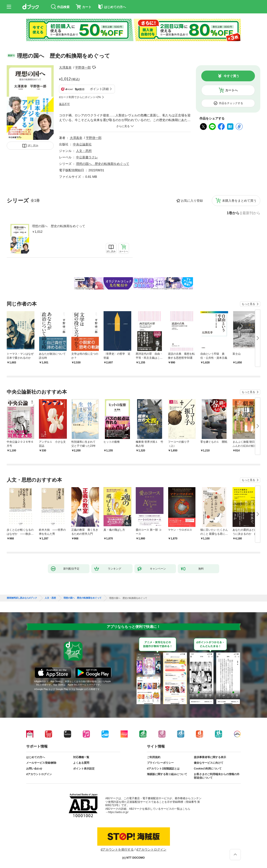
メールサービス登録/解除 (41, 763)
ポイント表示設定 (84, 769)
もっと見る (248, 304)
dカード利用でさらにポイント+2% (80, 97)
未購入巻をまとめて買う (239, 201)
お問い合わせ (34, 769)
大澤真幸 (65, 67)
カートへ (231, 90)
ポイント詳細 (99, 89)
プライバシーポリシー (160, 763)
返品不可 (64, 104)
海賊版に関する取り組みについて (167, 774)
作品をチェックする (231, 103)
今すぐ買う (231, 76)
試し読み (33, 146)
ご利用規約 (154, 757)
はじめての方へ (36, 757)
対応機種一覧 (81, 757)
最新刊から (251, 213)
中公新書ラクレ (87, 157)
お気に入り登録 (192, 201)
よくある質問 (81, 763)
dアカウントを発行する (117, 849)
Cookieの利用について (208, 769)
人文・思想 (84, 151)
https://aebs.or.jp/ (118, 812)
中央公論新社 (82, 144)
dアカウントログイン (39, 774)
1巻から (233, 213)
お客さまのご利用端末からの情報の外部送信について (217, 776)
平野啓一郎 (83, 67)
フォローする (94, 67)
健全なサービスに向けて (209, 763)
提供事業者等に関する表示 (210, 757)
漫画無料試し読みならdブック (22, 598)
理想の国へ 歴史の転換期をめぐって (59, 226)
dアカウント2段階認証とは (163, 769)
